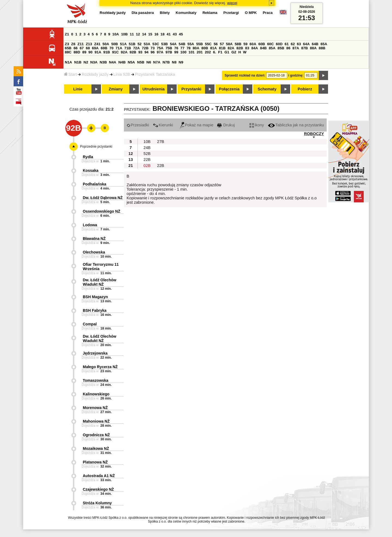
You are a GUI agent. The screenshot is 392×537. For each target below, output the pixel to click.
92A (124, 52)
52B (147, 154)
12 (138, 34)
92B (133, 52)
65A (324, 44)
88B (322, 48)
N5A (131, 62)
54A (173, 44)
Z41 (97, 44)
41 (169, 34)
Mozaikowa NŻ (96, 448)
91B (107, 52)
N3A (94, 62)
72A (136, 48)
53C (156, 44)
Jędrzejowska (95, 353)
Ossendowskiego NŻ (102, 211)
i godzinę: (296, 75)
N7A (157, 62)
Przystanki (191, 89)
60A (253, 44)
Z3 (67, 44)
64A (306, 44)
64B (315, 44)
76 (176, 48)
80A (196, 48)
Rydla (88, 157)
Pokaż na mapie (197, 125)
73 (153, 48)
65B (68, 48)
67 (82, 48)
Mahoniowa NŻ (96, 421)
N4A (113, 62)
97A (160, 52)
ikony (257, 125)
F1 (220, 52)
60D (279, 44)
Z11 (81, 44)
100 (183, 52)
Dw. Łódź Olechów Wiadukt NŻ (99, 282)
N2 (86, 62)
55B (200, 44)
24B (147, 148)
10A (116, 34)
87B (304, 48)
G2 (234, 52)
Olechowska (94, 252)
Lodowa (90, 225)
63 (299, 44)
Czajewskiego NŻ (98, 489)
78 (189, 48)
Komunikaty (186, 13)
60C (270, 44)
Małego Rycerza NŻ (100, 367)
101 (192, 52)
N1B (78, 62)
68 (88, 48)
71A (119, 48)
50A (106, 44)
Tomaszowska (96, 380)
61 (287, 44)
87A (296, 48)
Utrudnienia (153, 89)
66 (76, 48)
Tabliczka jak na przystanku (296, 125)
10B (124, 34)
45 (181, 34)
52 (140, 44)
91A (98, 52)
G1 (227, 52)
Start (70, 74)
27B (161, 142)
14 (144, 34)
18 (162, 34)
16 (156, 34)
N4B (122, 62)
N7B (166, 62)
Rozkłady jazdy (95, 74)
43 (175, 34)
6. (214, 52)
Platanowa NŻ (95, 462)
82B (240, 48)
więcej (232, 3)
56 (216, 44)
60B (262, 44)
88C (68, 52)
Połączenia (229, 89)
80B (205, 48)
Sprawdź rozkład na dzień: (245, 75)
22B (147, 160)
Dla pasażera (143, 13)
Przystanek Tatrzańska (155, 74)
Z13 (89, 44)
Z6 (73, 44)
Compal (90, 324)
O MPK (251, 13)
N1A (68, 62)
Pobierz (305, 89)
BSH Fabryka (95, 310)
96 (153, 52)
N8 (174, 62)
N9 (181, 62)
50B (115, 44)
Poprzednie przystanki (96, 147)
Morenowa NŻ (95, 408)
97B (169, 52)
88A (313, 48)
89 (84, 52)
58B (238, 44)
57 (222, 44)
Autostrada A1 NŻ (99, 476)
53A (147, 44)
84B (263, 48)
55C (208, 44)
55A (191, 44)
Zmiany (116, 89)
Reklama (210, 13)
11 (132, 34)
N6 (149, 62)
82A (231, 48)
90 (91, 52)
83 (247, 48)
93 (140, 52)
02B (147, 166)
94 (147, 52)
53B (164, 44)
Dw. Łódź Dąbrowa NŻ (103, 198)
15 (150, 34)
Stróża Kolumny (97, 503)
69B (104, 48)
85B (281, 48)
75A (160, 48)
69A (95, 48)
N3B (103, 62)
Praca (268, 13)
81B (222, 48)
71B (128, 48)
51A (123, 44)
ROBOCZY (314, 134)
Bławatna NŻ (94, 239)
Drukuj (226, 125)
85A (272, 48)
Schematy (267, 89)
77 (183, 48)
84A (255, 48)
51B (132, 44)
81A (213, 48)
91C (115, 52)
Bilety (165, 13)
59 (245, 44)
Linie (78, 89)
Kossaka (91, 170)
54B (182, 44)
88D (77, 52)
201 (200, 52)
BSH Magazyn (95, 297)
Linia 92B (122, 74)
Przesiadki (138, 125)
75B (169, 48)
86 (288, 48)
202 (208, 52)
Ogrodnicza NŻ (96, 435)
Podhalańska (94, 184)
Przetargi (231, 13)
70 (111, 48)
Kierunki (163, 125)
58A (229, 44)
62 (293, 44)
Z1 (67, 34)
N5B (141, 62)
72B (145, 48)
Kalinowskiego (96, 394)
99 (176, 52)
